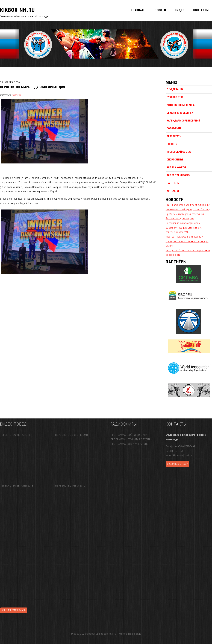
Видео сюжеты (176, 168)
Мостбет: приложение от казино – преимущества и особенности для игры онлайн (187, 241)
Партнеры (173, 183)
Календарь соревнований (183, 121)
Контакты (173, 191)
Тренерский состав (179, 152)
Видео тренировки (178, 175)
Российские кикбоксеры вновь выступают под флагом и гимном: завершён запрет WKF (184, 228)
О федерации (175, 89)
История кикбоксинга (181, 105)
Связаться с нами (178, 464)
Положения (174, 128)
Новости (16, 95)
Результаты (174, 136)
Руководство (175, 97)
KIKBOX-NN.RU (17, 10)
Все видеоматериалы (14, 610)
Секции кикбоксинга (180, 113)
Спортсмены (175, 160)
